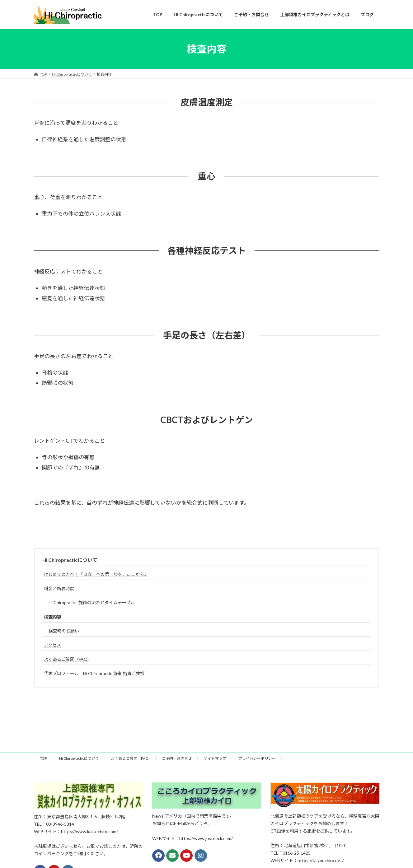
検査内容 (53, 617)
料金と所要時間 (59, 588)
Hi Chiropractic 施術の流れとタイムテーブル (92, 602)
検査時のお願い (64, 631)
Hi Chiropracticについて (70, 560)
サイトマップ (215, 758)
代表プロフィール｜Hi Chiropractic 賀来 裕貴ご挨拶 (94, 673)
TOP (43, 758)
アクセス (52, 645)
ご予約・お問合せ (177, 758)
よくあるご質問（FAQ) (66, 659)
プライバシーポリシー (257, 758)
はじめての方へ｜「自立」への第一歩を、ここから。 (96, 574)
